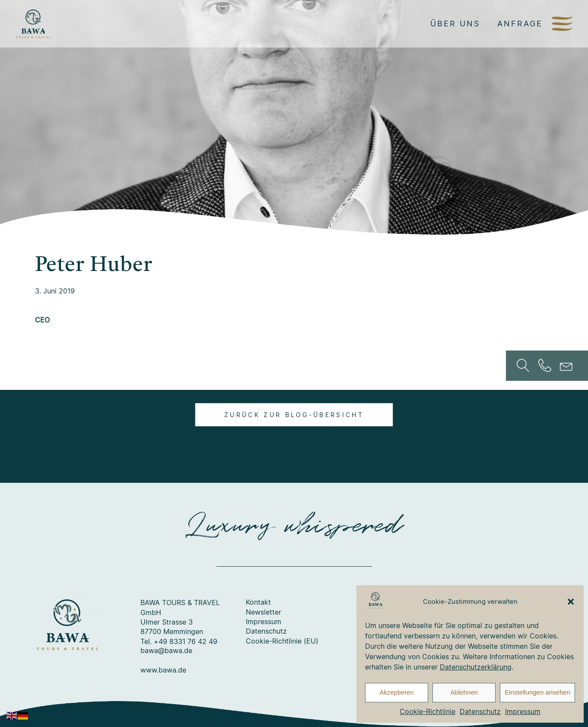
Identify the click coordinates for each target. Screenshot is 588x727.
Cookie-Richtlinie (427, 711)
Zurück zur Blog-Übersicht (294, 415)
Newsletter (264, 612)
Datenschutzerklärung (476, 667)
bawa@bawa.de (166, 651)
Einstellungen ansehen (537, 692)
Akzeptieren (396, 692)
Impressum (523, 711)
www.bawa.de (163, 670)
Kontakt (258, 603)
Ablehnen (464, 692)
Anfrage (520, 23)
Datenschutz (480, 711)
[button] (571, 602)
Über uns (455, 23)
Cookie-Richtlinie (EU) (282, 641)
